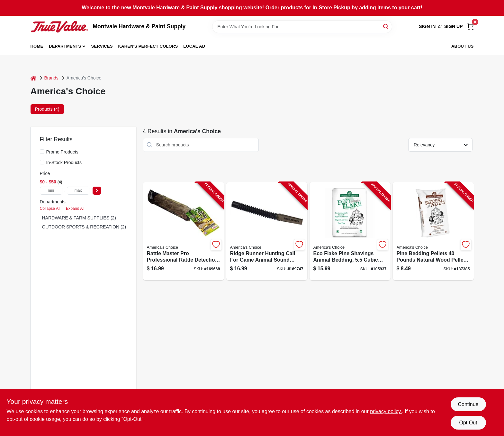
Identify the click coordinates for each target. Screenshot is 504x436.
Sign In (427, 26)
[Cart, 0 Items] (471, 27)
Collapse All (50, 209)
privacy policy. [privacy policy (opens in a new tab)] (386, 411)
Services (102, 46)
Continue (468, 404)
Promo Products (62, 152)
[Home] (33, 78)
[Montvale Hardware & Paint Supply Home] (59, 27)
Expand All (75, 209)
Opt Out (468, 423)
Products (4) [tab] (47, 109)
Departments (65, 46)
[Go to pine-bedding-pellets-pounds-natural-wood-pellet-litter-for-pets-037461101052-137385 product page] (433, 231)
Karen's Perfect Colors (148, 46)
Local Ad (194, 46)
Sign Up (454, 26)
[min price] (51, 191)
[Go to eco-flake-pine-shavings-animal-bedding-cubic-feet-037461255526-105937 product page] (350, 231)
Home (37, 46)
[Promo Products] (42, 152)
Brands (51, 78)
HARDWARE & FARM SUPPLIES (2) (79, 218)
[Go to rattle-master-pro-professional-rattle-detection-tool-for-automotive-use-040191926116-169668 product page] (184, 231)
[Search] (386, 26)
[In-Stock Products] (42, 162)
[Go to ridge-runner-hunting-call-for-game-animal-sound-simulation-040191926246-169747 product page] (267, 231)
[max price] (78, 191)
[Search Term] (302, 27)
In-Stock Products (64, 162)
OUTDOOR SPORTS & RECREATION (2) (84, 227)
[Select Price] (97, 191)
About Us (463, 46)
